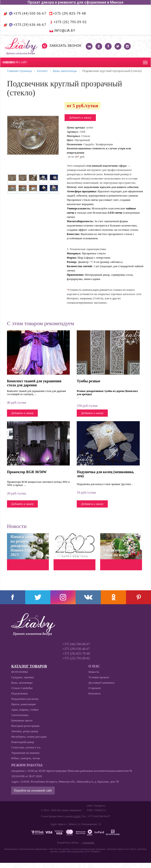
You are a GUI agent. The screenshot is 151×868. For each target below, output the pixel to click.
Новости (94, 672)
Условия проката (99, 677)
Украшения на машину (25, 753)
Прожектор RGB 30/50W (27, 472)
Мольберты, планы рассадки (29, 737)
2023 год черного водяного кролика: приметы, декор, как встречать (72, 546)
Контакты (95, 693)
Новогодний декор (23, 742)
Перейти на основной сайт (33, 790)
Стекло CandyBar (22, 688)
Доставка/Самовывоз (101, 683)
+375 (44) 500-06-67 (30, 13)
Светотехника (20, 715)
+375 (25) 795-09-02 (70, 22)
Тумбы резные (88, 381)
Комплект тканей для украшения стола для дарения (34, 383)
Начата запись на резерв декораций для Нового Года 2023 (24, 546)
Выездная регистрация (25, 726)
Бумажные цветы (22, 720)
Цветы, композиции (24, 704)
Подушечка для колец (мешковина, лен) (105, 474)
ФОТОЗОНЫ (20, 672)
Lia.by (77, 816)
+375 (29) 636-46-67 (30, 25)
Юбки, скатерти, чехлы (26, 758)
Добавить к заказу (80, 117)
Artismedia (88, 843)
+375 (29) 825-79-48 (69, 13)
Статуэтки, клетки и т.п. (26, 747)
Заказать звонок (62, 46)
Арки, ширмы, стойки (25, 710)
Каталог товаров (29, 666)
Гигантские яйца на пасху (116, 553)
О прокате (95, 688)
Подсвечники (19, 693)
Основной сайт (14, 62)
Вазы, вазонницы (22, 683)
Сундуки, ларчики (23, 677)
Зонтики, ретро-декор (25, 731)
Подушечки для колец (25, 699)
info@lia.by (65, 31)
